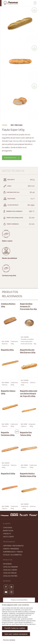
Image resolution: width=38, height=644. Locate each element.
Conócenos (8, 528)
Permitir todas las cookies (15, 628)
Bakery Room (8, 531)
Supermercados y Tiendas (13, 552)
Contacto (7, 534)
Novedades (7, 564)
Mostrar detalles (9, 640)
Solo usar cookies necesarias (16, 634)
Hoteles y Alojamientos (12, 555)
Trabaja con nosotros (19, 600)
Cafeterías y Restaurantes (13, 546)
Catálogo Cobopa (10, 570)
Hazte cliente (8, 537)
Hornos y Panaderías (11, 549)
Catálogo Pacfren (10, 576)
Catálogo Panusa (10, 573)
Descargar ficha (10, 158)
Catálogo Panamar (10, 567)
